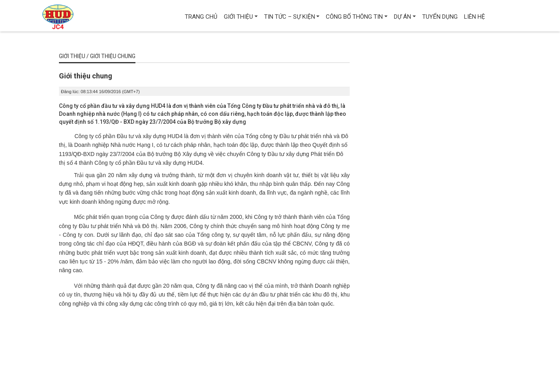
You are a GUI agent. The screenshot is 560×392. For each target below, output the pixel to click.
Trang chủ (201, 17)
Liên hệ (475, 17)
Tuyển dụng (440, 17)
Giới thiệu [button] (238, 17)
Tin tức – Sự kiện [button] (290, 17)
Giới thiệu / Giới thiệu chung (97, 56)
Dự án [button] (402, 17)
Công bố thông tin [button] (354, 17)
